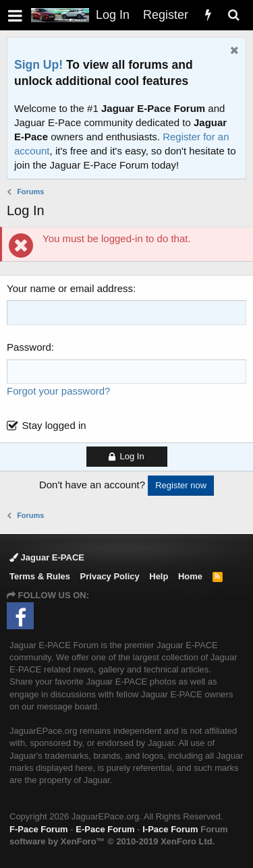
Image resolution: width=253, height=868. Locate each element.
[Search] (233, 15)
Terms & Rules (40, 576)
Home (190, 576)
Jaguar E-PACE (47, 557)
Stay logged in (54, 425)
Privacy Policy (110, 576)
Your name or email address (70, 288)
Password (29, 347)
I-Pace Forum (170, 829)
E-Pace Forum (105, 829)
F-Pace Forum (39, 829)
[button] (15, 15)
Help (159, 576)
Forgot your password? (58, 391)
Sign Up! (38, 65)
